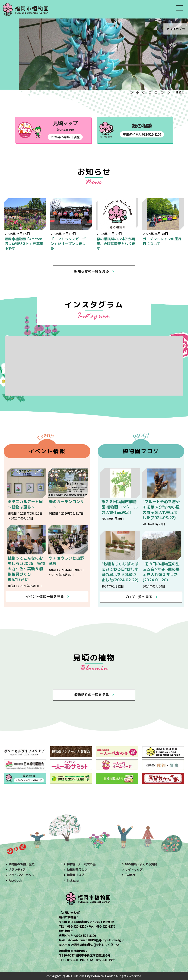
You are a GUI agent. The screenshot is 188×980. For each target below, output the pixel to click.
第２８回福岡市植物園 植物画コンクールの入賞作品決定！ (120, 507)
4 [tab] (150, 92)
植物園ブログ (75, 875)
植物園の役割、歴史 (21, 864)
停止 (181, 92)
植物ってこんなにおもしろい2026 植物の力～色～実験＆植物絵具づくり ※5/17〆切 (26, 569)
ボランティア (17, 870)
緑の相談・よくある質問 (141, 864)
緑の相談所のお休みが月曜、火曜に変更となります (116, 244)
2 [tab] (137, 92)
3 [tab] (144, 92)
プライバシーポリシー (23, 875)
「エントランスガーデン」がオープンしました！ (68, 244)
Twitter (130, 875)
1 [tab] (131, 92)
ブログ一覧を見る (138, 597)
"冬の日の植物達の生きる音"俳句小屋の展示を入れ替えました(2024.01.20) (161, 572)
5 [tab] (156, 92)
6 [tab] (162, 92)
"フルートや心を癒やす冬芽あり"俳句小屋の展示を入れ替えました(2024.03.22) (161, 510)
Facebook (15, 881)
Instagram (74, 881)
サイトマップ (134, 870)
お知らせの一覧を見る (92, 271)
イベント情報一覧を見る (44, 596)
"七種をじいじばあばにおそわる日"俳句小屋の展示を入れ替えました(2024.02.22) (120, 572)
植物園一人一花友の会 (81, 864)
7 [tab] (168, 92)
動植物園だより (77, 870)
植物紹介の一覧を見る (92, 695)
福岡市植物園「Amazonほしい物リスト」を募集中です (24, 244)
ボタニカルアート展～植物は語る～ (25, 504)
